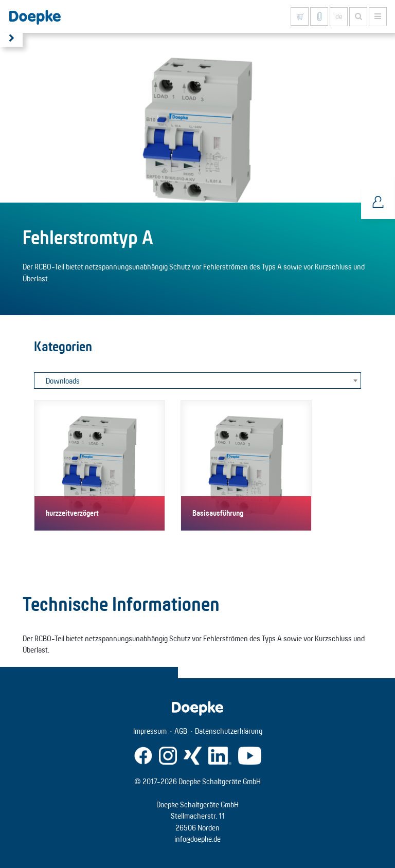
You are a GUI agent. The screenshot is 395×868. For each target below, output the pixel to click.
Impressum (150, 731)
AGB (181, 731)
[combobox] (197, 381)
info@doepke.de (197, 839)
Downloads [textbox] (63, 381)
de (339, 16)
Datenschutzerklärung (229, 731)
